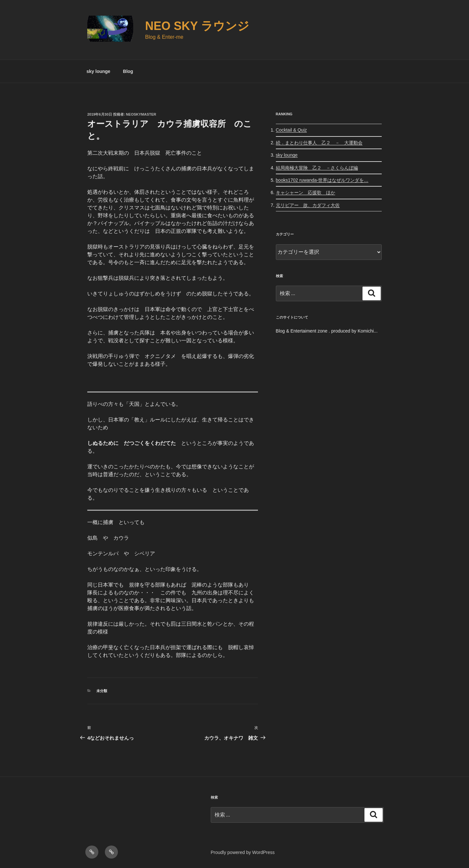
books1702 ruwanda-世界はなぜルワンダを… (322, 180)
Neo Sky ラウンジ (197, 26)
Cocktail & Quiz (291, 130)
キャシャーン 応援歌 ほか (306, 192)
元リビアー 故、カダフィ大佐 (308, 205)
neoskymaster (141, 114)
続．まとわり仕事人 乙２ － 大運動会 (319, 143)
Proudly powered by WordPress (243, 852)
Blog (128, 71)
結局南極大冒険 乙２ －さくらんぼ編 (317, 168)
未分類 (102, 691)
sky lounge (99, 71)
